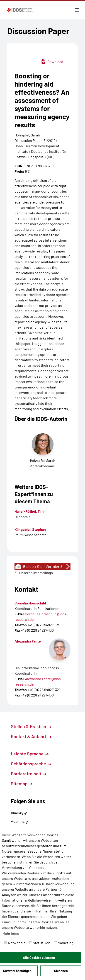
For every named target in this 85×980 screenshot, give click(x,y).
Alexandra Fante (28, 641)
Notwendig (15, 943)
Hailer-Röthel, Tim (29, 511)
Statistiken (40, 943)
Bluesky (19, 813)
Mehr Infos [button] (11, 933)
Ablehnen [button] (61, 971)
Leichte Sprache (30, 754)
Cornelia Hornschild (30, 603)
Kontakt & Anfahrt (31, 736)
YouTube (19, 822)
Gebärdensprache (31, 764)
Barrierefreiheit (29, 774)
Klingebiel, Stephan (30, 529)
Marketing (64, 943)
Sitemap (22, 784)
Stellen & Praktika (31, 726)
